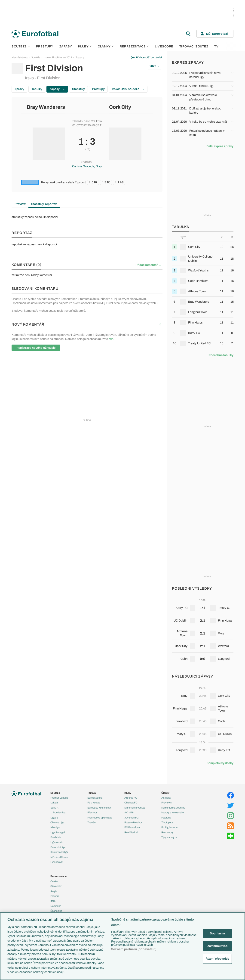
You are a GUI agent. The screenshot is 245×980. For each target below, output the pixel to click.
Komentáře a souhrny (173, 808)
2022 (155, 66)
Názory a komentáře (173, 812)
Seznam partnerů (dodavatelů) (134, 949)
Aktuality (166, 798)
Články (165, 793)
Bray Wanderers (46, 107)
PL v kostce (94, 803)
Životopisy (167, 822)
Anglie (54, 891)
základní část (81, 121)
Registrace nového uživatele (36, 348)
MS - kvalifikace (59, 857)
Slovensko (56, 886)
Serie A (54, 808)
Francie (55, 896)
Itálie (53, 901)
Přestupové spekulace (100, 818)
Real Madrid (131, 832)
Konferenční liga (59, 852)
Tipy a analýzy (169, 837)
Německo (56, 906)
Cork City (120, 107)
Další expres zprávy (220, 146)
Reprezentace (134, 47)
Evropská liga (58, 847)
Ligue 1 (54, 818)
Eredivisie (56, 837)
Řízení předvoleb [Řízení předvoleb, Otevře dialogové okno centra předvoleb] (217, 958)
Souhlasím (217, 933)
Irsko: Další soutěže (128, 89)
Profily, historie (169, 827)
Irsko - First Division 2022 (58, 57)
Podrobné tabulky (221, 355)
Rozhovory (167, 832)
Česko (54, 881)
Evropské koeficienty (99, 808)
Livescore (164, 47)
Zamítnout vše (217, 946)
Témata (92, 793)
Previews (167, 803)
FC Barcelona (132, 827)
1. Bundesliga (58, 812)
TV (216, 47)
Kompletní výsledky (220, 763)
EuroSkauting (95, 798)
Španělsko (56, 911)
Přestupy (45, 47)
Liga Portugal (58, 832)
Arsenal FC (131, 798)
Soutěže (21, 47)
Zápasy (66, 47)
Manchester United (135, 808)
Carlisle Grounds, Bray (87, 166)
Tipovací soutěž (194, 47)
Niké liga (55, 827)
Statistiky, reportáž (44, 204)
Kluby (85, 47)
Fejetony (166, 818)
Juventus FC (132, 818)
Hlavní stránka (20, 57)
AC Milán (129, 812)
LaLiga (54, 803)
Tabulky (37, 89)
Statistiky (78, 89)
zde (111, 339)
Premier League (59, 798)
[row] (203, 247)
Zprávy (19, 89)
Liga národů (57, 862)
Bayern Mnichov (133, 822)
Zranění (92, 822)
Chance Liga (57, 822)
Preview (20, 204)
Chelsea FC (131, 803)
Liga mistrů (56, 842)
